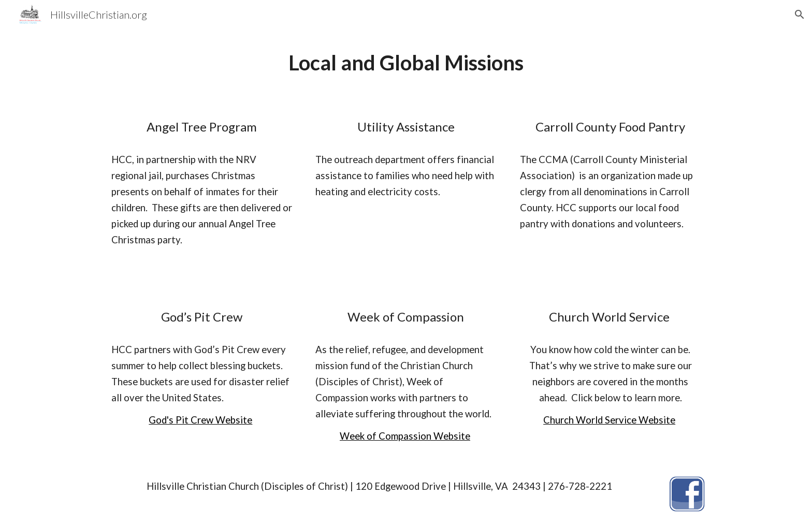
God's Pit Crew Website (200, 420)
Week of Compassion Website (405, 436)
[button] (800, 14)
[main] (406, 63)
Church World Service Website (609, 420)
